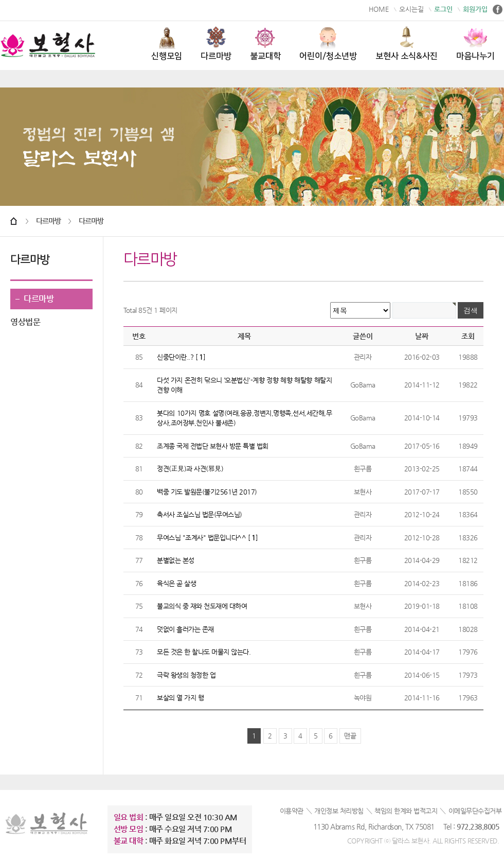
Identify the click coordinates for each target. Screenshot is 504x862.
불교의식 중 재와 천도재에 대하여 (202, 606)
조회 (468, 336)
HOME (379, 9)
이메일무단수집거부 (475, 811)
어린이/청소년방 (328, 43)
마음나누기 (475, 43)
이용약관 (292, 811)
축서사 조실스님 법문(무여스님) (200, 514)
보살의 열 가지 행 (180, 698)
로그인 (443, 9)
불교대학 (265, 43)
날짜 (422, 336)
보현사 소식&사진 (407, 43)
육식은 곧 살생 (176, 583)
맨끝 (350, 736)
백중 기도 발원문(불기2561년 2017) (207, 492)
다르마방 (216, 43)
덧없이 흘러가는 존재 (185, 629)
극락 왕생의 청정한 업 (186, 675)
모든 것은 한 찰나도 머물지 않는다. (204, 652)
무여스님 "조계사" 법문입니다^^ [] (207, 538)
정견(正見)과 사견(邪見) (190, 469)
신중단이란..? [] (181, 357)
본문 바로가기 (0, 0)
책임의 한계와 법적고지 (406, 811)
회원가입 (475, 9)
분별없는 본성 (176, 560)
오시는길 (411, 9)
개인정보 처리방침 (339, 811)
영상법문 (25, 322)
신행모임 (167, 43)
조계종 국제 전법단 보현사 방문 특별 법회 (213, 446)
